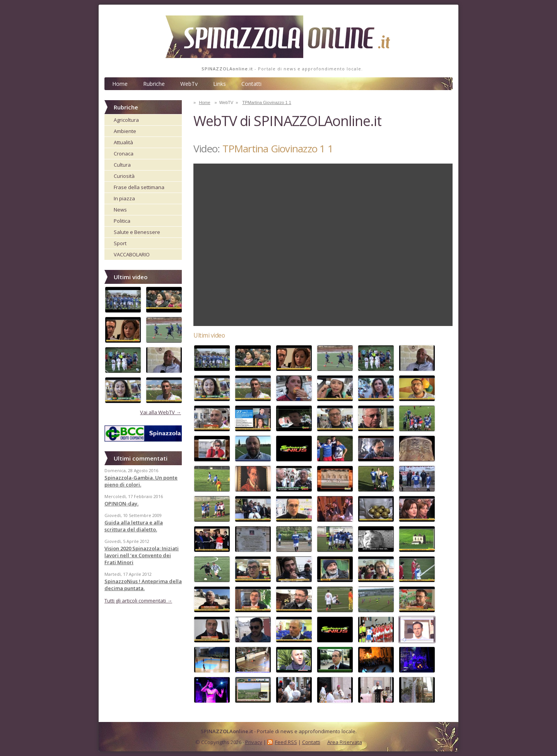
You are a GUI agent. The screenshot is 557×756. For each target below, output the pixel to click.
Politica (122, 221)
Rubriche (154, 84)
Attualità (123, 142)
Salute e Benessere (137, 232)
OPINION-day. (121, 503)
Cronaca (124, 154)
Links (220, 84)
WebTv (189, 84)
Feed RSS (286, 742)
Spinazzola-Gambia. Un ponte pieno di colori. (141, 481)
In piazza (124, 198)
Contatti (251, 84)
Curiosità (124, 176)
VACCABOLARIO (132, 254)
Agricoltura (126, 120)
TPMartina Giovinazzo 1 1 (267, 102)
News (120, 210)
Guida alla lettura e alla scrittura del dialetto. (134, 526)
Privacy (254, 742)
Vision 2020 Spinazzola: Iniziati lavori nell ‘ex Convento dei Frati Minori (142, 555)
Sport (120, 243)
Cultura (122, 165)
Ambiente (125, 131)
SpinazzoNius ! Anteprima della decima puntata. (143, 585)
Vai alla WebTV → (161, 412)
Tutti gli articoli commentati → (138, 601)
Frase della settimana (139, 187)
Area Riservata (345, 742)
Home (120, 84)
